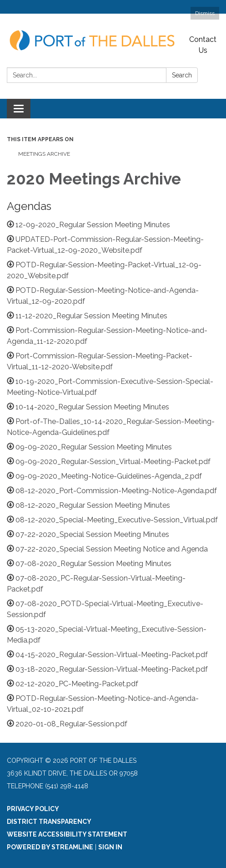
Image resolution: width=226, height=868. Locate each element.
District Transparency (49, 822)
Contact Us (203, 45)
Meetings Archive (44, 154)
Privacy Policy (33, 809)
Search (182, 75)
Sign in (110, 847)
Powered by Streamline (50, 847)
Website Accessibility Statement (67, 834)
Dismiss (205, 13)
